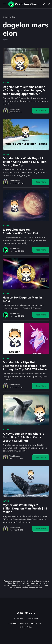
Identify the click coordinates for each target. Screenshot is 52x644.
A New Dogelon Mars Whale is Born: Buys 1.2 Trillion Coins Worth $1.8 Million (23, 437)
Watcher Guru (26, 613)
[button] (4, 4)
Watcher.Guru (15, 248)
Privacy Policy (26, 627)
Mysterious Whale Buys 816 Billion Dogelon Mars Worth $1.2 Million (25, 508)
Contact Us (13, 623)
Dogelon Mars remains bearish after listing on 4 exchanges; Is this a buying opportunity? (24, 90)
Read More (41, 111)
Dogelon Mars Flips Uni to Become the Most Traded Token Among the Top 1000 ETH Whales (25, 366)
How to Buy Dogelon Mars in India (22, 299)
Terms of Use (36, 623)
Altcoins (7, 83)
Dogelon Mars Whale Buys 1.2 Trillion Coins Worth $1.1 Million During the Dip (25, 162)
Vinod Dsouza (15, 109)
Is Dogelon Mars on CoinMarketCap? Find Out (21, 231)
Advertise (24, 623)
